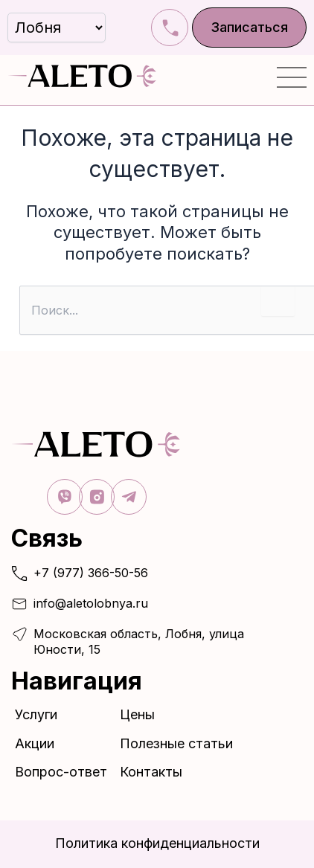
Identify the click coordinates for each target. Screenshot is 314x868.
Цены (137, 714)
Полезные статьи (176, 743)
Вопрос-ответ (61, 772)
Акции (35, 743)
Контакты (151, 772)
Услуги (40, 714)
